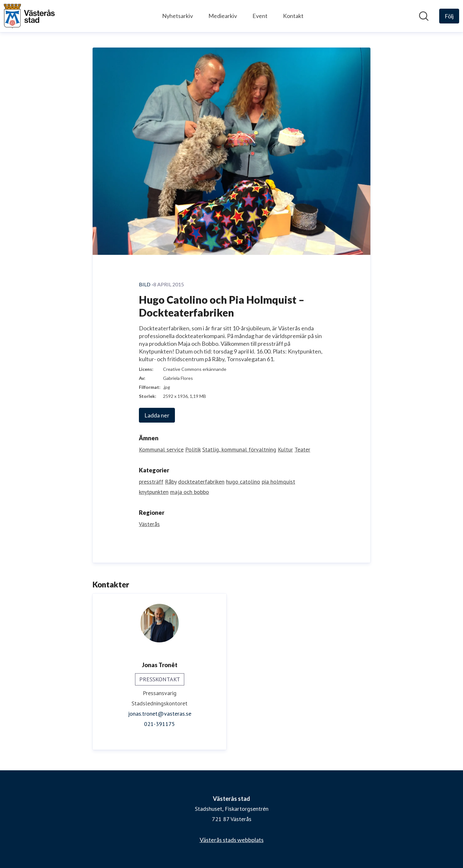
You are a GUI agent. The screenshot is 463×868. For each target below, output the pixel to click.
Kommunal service (161, 449)
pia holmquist (278, 482)
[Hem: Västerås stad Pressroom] (29, 16)
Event (260, 16)
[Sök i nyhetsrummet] (424, 16)
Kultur (285, 449)
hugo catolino (243, 482)
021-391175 (159, 724)
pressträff (151, 482)
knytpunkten (154, 492)
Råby (171, 482)
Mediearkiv (223, 16)
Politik (193, 449)
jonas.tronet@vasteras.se (160, 714)
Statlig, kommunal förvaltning (239, 449)
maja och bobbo (190, 492)
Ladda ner (157, 415)
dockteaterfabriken (201, 482)
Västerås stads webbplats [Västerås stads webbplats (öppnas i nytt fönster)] (232, 840)
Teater (302, 449)
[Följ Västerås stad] (449, 16)
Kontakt (293, 16)
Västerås (149, 524)
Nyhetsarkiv (177, 16)
